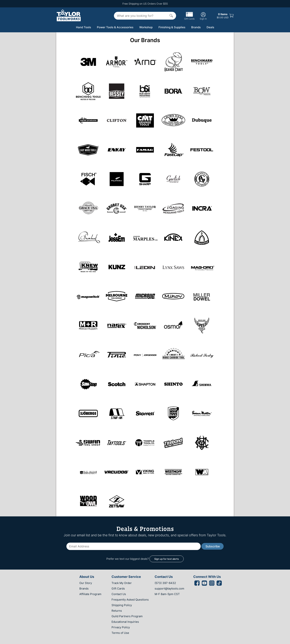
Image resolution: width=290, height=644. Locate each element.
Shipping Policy (122, 605)
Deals (210, 27)
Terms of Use (120, 633)
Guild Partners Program (127, 616)
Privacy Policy (121, 627)
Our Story (86, 583)
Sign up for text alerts (167, 559)
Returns (117, 611)
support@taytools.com (169, 589)
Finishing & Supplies (172, 27)
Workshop (146, 27)
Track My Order (122, 583)
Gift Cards (189, 17)
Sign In (203, 16)
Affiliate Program (90, 594)
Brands (196, 27)
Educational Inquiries (125, 622)
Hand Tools (84, 27)
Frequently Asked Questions (130, 600)
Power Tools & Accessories (115, 27)
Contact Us (119, 594)
